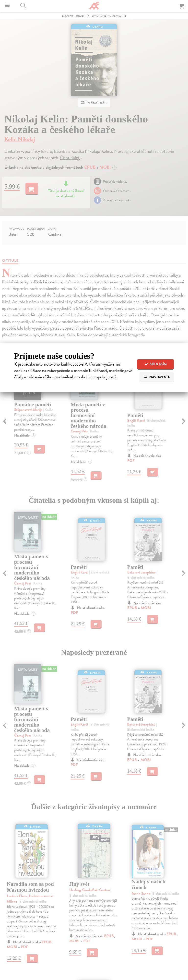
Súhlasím (156, 364)
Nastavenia (157, 377)
